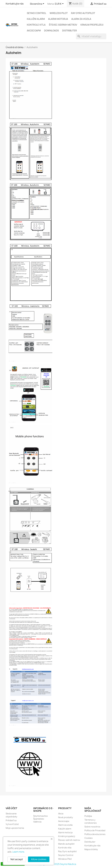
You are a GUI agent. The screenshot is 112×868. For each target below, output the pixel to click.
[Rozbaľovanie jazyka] (38, 4)
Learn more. (19, 852)
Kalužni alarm (36, 19)
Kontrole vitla (36, 25)
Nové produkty (66, 817)
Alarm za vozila (81, 19)
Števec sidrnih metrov (63, 25)
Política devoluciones (95, 834)
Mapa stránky (91, 849)
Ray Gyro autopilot (83, 13)
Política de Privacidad (95, 830)
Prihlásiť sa (11, 820)
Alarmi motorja (58, 19)
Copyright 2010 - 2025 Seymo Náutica (56, 864)
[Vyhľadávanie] (91, 36)
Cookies (89, 838)
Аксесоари (34, 31)
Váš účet (11, 808)
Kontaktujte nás (15, 4)
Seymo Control (37, 13)
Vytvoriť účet (12, 824)
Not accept (17, 859)
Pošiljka (88, 816)
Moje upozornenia (15, 828)
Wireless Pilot (59, 13)
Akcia (61, 814)
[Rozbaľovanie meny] (60, 4)
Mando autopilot (66, 844)
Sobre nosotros (92, 827)
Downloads (52, 31)
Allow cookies (39, 859)
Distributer (69, 31)
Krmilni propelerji (92, 25)
